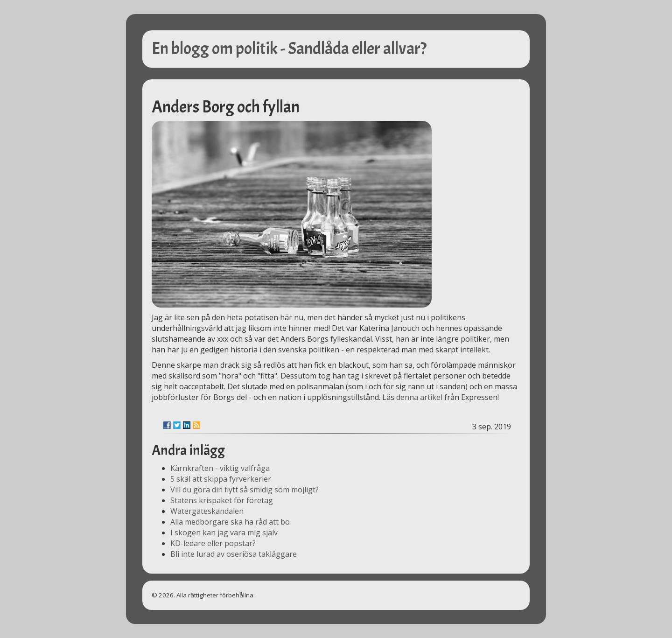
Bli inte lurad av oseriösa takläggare (234, 554)
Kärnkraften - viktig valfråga (220, 468)
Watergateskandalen (207, 511)
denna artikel (419, 397)
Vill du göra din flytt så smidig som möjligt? (245, 490)
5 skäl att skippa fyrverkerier (221, 479)
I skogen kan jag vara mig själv (224, 533)
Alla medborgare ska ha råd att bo (230, 522)
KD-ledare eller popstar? (213, 543)
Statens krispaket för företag (222, 500)
